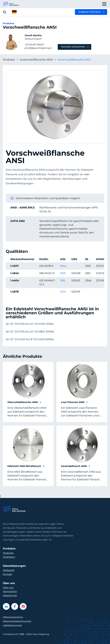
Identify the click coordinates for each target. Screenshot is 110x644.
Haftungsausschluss (13, 617)
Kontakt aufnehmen (73, 47)
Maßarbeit (9, 570)
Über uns (8, 588)
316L (63, 281)
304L (63, 266)
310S (63, 273)
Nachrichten (10, 591)
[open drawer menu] (104, 4)
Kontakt (8, 574)
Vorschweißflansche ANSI (38, 60)
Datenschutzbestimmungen (17, 621)
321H (63, 292)
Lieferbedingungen (12, 625)
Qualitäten (9, 557)
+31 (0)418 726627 (34, 45)
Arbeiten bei (10, 595)
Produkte (10, 60)
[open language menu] (14, 12)
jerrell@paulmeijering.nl (38, 48)
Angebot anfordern (90, 12)
